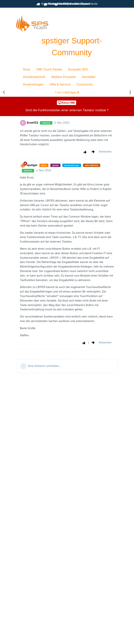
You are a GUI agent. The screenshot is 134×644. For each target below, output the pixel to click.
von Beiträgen (67, 92)
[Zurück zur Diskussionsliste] (4, 92)
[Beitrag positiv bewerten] (86, 152)
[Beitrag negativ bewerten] (94, 152)
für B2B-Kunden (67, 4)
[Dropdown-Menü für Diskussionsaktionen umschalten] (130, 92)
